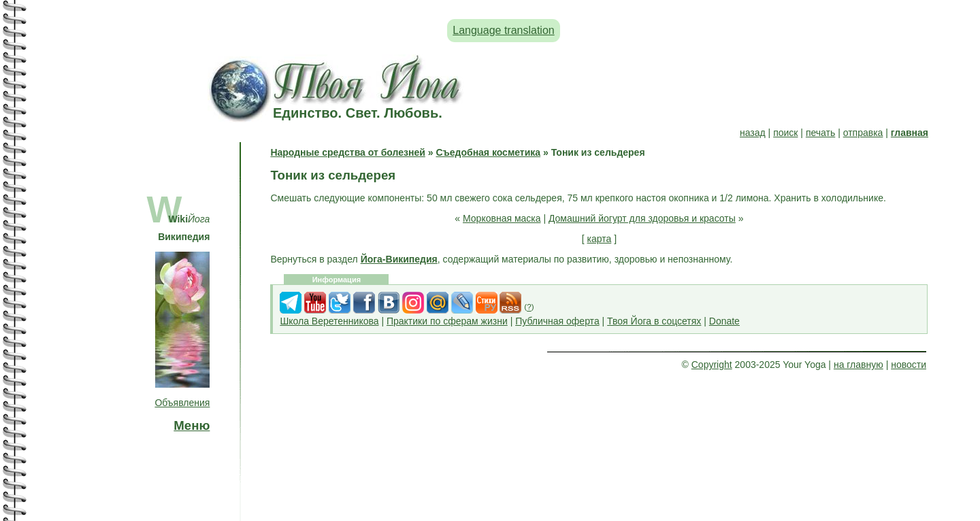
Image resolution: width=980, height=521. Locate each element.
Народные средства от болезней (347, 152)
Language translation (503, 30)
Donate (724, 321)
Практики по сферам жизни (447, 321)
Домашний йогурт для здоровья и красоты (642, 218)
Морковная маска (502, 218)
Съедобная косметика (488, 152)
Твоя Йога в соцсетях (654, 321)
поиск (785, 133)
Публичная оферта (557, 321)
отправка (863, 133)
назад (753, 133)
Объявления (182, 403)
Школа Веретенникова (329, 321)
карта (600, 239)
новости (909, 365)
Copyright (712, 365)
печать (820, 133)
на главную (859, 365)
